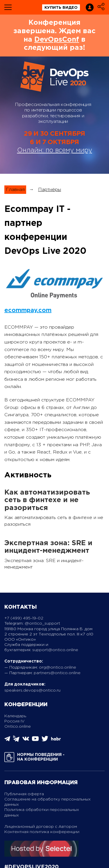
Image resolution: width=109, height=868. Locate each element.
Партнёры (50, 190)
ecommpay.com (28, 310)
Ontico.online (18, 727)
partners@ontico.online (57, 673)
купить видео (61, 8)
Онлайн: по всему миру (55, 150)
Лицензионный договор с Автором (41, 827)
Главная (15, 190)
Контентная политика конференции (42, 832)
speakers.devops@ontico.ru (32, 690)
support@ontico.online (55, 650)
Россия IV (15, 721)
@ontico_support (42, 623)
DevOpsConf (57, 40)
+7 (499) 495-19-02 (24, 618)
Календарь (15, 716)
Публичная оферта (24, 794)
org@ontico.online (58, 667)
